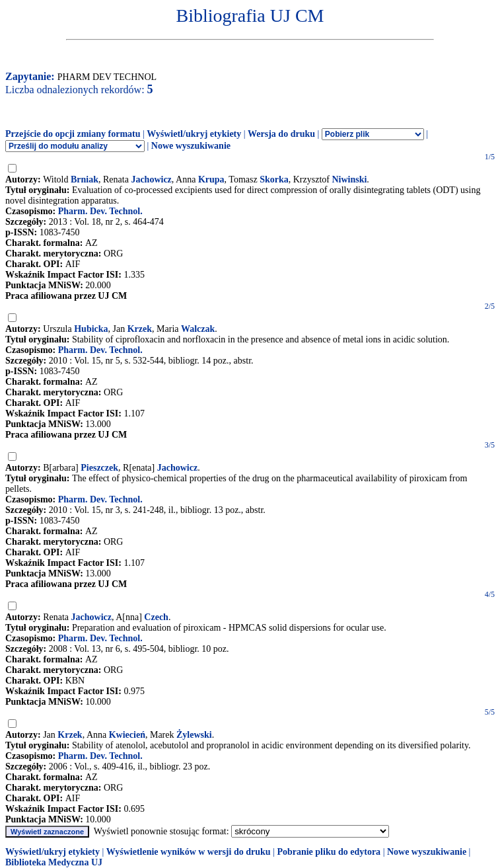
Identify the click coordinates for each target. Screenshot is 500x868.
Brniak (85, 179)
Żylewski (194, 735)
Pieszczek (99, 468)
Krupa (211, 179)
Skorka (274, 179)
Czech (156, 617)
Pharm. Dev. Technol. (100, 211)
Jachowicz (151, 179)
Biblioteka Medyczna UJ (54, 862)
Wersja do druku (281, 134)
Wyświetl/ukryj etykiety (194, 134)
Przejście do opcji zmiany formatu (73, 134)
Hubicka (91, 329)
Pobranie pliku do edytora (329, 852)
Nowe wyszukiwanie (191, 146)
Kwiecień (127, 735)
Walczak (198, 329)
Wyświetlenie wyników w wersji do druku (189, 852)
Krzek (140, 329)
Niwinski (349, 179)
